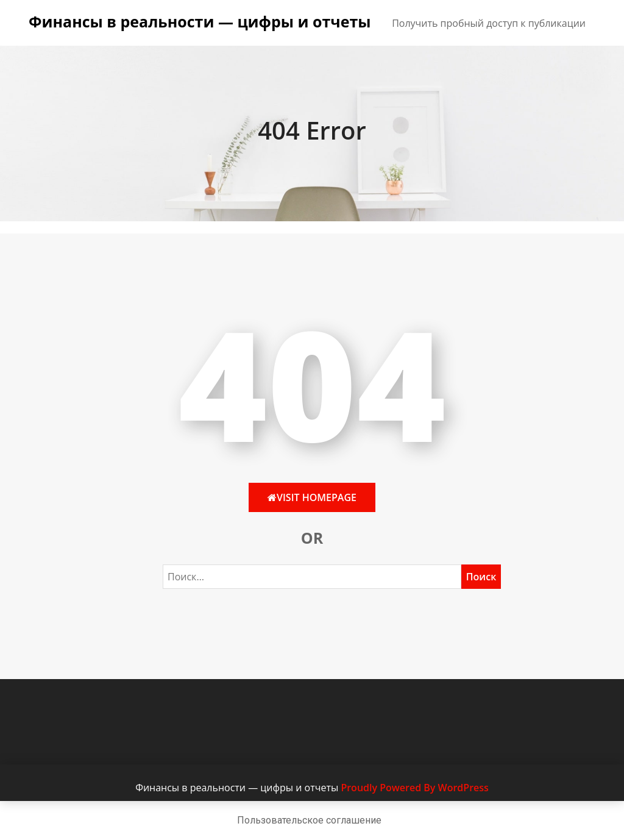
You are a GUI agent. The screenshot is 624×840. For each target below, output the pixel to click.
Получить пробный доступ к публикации (489, 23)
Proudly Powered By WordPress (414, 788)
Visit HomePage (312, 497)
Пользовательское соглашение (309, 820)
